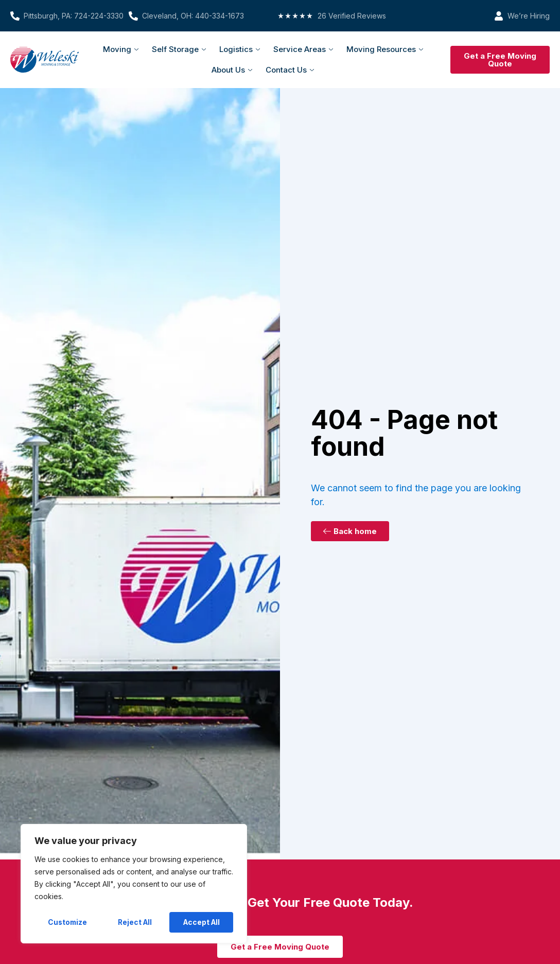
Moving (121, 49)
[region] (134, 884)
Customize (68, 922)
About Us (232, 70)
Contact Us (290, 70)
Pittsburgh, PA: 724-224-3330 (74, 16)
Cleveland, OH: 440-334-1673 (193, 16)
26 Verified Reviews (352, 16)
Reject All (135, 922)
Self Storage (179, 49)
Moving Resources (385, 49)
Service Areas (303, 49)
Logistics (240, 49)
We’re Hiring (529, 16)
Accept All (202, 922)
